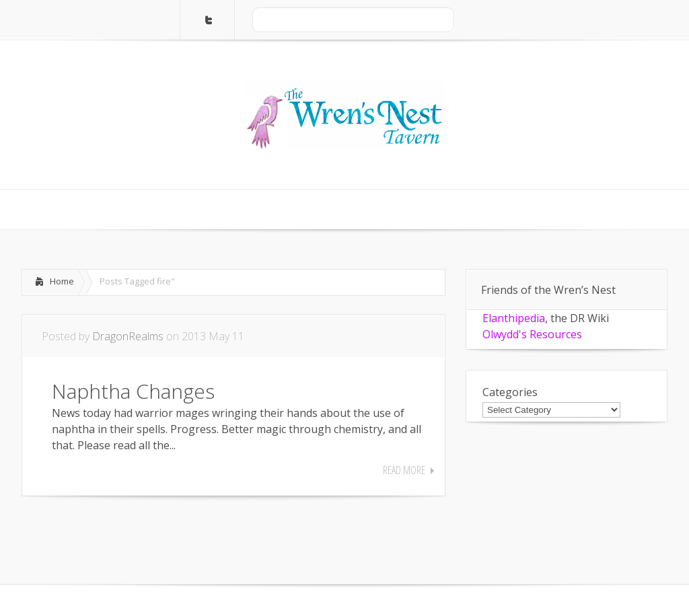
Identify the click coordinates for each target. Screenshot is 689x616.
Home (62, 281)
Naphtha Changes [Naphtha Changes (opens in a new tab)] (133, 391)
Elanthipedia (514, 318)
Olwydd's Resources (532, 334)
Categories (510, 392)
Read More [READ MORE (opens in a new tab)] (404, 470)
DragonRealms (128, 336)
